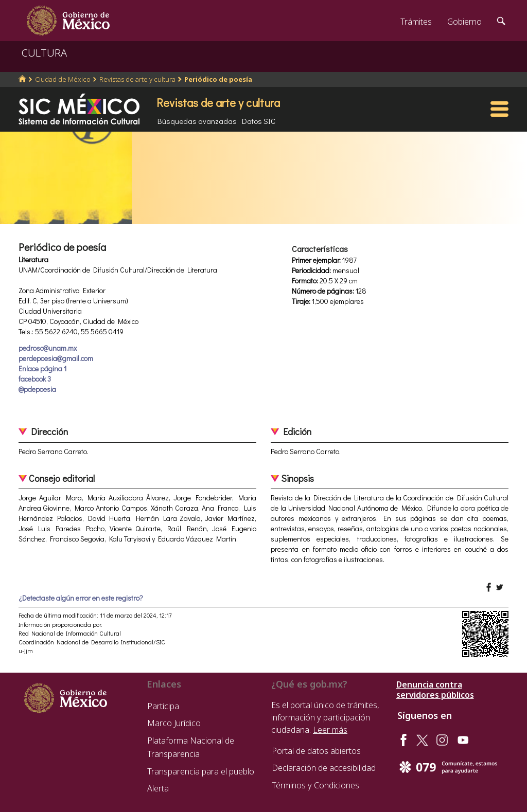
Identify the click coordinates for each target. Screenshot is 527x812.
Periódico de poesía (218, 79)
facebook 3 (35, 379)
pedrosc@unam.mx (48, 348)
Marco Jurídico (174, 723)
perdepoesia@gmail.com (56, 358)
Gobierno (464, 22)
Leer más (330, 730)
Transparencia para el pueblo (201, 771)
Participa (163, 706)
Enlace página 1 (42, 368)
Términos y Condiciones (315, 785)
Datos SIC (259, 121)
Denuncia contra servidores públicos (435, 690)
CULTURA (44, 53)
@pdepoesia (37, 389)
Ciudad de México (63, 79)
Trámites (416, 22)
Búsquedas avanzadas (197, 121)
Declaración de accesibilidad (324, 768)
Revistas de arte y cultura (137, 79)
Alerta (158, 788)
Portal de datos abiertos (316, 751)
